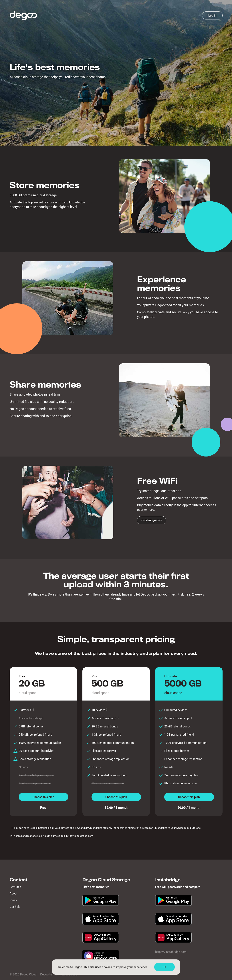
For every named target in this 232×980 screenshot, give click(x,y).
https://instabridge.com (171, 952)
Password (172, 58)
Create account (189, 74)
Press (13, 900)
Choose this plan (43, 797)
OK (164, 969)
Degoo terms (191, 107)
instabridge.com (151, 520)
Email (169, 43)
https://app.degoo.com (80, 836)
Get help (15, 907)
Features (15, 887)
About (14, 893)
